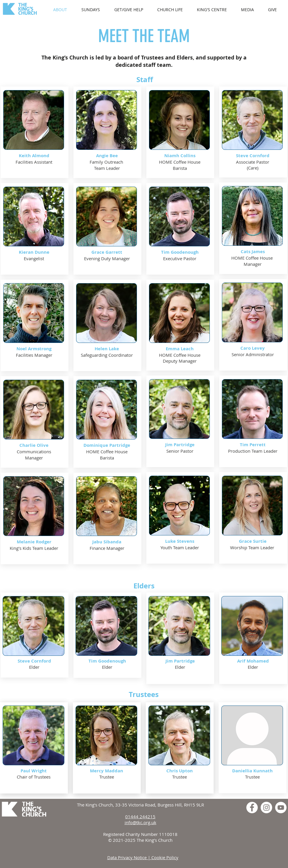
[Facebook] (252, 808)
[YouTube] (281, 808)
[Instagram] (266, 808)
